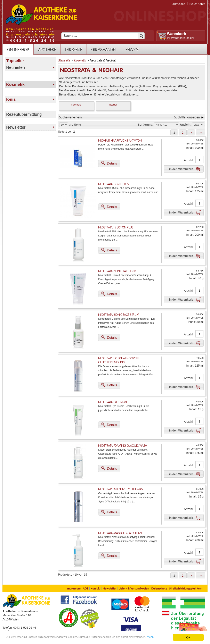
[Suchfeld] (103, 36)
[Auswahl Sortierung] (166, 125)
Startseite (64, 60)
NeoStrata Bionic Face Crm (117, 271)
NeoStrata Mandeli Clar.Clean (120, 533)
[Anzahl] (199, 160)
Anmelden (179, 4)
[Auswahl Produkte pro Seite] (64, 125)
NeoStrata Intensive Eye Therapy (121, 489)
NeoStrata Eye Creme (113, 402)
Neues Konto (197, 4)
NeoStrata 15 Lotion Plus (116, 228)
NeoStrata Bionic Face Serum (119, 315)
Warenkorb (176, 34)
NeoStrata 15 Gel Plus (114, 184)
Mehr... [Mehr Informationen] (33, 639)
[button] (174, 132)
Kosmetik (80, 60)
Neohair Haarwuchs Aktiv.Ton (120, 141)
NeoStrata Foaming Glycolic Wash (123, 446)
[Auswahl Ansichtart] (198, 125)
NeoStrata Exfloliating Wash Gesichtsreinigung (119, 360)
